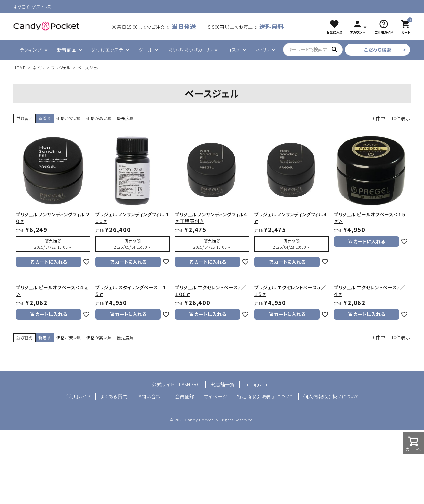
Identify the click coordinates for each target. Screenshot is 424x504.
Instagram (256, 384)
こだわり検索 (378, 50)
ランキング (31, 50)
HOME (19, 67)
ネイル (262, 50)
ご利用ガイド (78, 396)
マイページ (216, 396)
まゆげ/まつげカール (190, 50)
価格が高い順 (99, 118)
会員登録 (185, 396)
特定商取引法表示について (265, 396)
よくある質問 (114, 396)
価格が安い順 (69, 118)
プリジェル (61, 67)
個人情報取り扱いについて (331, 396)
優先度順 (125, 118)
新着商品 (67, 50)
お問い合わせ (151, 396)
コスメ (234, 50)
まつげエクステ (107, 50)
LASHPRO (190, 384)
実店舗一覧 (223, 384)
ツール (145, 50)
